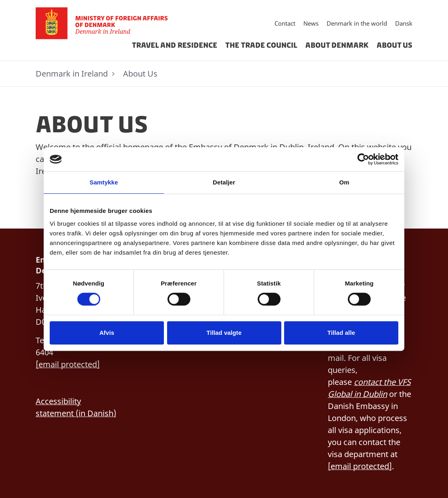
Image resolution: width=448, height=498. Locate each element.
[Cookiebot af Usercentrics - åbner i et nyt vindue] (363, 159)
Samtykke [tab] (104, 182)
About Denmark (337, 45)
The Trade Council (261, 45)
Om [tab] (344, 182)
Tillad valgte (224, 333)
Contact (285, 23)
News (311, 23)
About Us (395, 45)
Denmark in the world (357, 23)
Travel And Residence (175, 45)
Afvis (107, 333)
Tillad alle (341, 333)
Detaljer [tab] (224, 182)
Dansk (404, 23)
